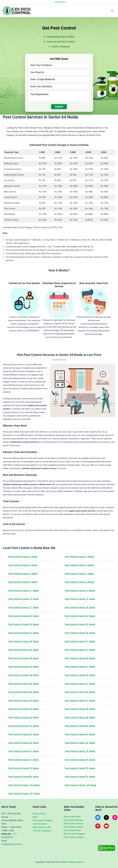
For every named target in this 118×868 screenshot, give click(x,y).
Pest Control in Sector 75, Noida (80, 760)
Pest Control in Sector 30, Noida (24, 642)
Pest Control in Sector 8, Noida (23, 582)
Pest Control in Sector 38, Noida (24, 658)
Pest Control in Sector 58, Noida (80, 718)
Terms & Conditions (42, 831)
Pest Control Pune (72, 830)
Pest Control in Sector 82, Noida (24, 777)
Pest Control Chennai (74, 824)
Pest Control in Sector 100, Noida (24, 786)
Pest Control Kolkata (73, 827)
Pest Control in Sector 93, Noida (80, 777)
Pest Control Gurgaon (74, 837)
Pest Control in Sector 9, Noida (79, 582)
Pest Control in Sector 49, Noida (80, 692)
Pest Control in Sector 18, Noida (80, 608)
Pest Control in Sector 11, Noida (24, 591)
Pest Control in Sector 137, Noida (24, 794)
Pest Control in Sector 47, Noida (80, 684)
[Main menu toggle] (112, 11)
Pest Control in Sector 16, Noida (80, 599)
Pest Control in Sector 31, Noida (80, 642)
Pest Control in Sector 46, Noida (24, 684)
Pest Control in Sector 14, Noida (80, 591)
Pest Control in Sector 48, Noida (24, 692)
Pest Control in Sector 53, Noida (24, 709)
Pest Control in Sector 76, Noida (24, 769)
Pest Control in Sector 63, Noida (80, 735)
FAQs (35, 817)
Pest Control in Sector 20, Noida (24, 616)
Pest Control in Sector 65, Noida (80, 743)
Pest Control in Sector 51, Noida (80, 701)
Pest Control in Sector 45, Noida (80, 675)
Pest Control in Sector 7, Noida (79, 574)
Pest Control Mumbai (74, 820)
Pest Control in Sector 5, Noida (79, 565)
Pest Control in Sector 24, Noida (24, 625)
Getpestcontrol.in (76, 862)
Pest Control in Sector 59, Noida (24, 726)
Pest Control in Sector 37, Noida (80, 650)
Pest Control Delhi (72, 817)
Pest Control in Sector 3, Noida (79, 557)
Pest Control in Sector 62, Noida (24, 735)
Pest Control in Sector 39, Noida (80, 658)
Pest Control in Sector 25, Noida (80, 625)
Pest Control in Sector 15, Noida (24, 599)
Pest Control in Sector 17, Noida (24, 608)
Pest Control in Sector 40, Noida (24, 667)
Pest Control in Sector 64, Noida (24, 743)
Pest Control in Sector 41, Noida (80, 667)
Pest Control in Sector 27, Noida (24, 633)
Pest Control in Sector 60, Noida (80, 726)
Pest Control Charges (42, 820)
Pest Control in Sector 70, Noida (80, 752)
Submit (59, 107)
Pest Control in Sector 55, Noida (80, 709)
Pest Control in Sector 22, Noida (80, 616)
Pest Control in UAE (42, 827)
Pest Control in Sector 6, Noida (23, 574)
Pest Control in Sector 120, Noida (81, 786)
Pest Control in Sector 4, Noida (23, 565)
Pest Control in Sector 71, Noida (24, 760)
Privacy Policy (39, 814)
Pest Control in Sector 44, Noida (24, 675)
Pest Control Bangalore (75, 834)
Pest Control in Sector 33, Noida (24, 650)
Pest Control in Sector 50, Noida (24, 701)
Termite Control (40, 824)
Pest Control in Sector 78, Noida (80, 769)
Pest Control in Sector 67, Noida (24, 752)
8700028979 (59, 2)
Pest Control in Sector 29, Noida (80, 633)
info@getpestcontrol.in (12, 844)
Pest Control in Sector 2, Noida (23, 557)
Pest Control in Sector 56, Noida (24, 718)
